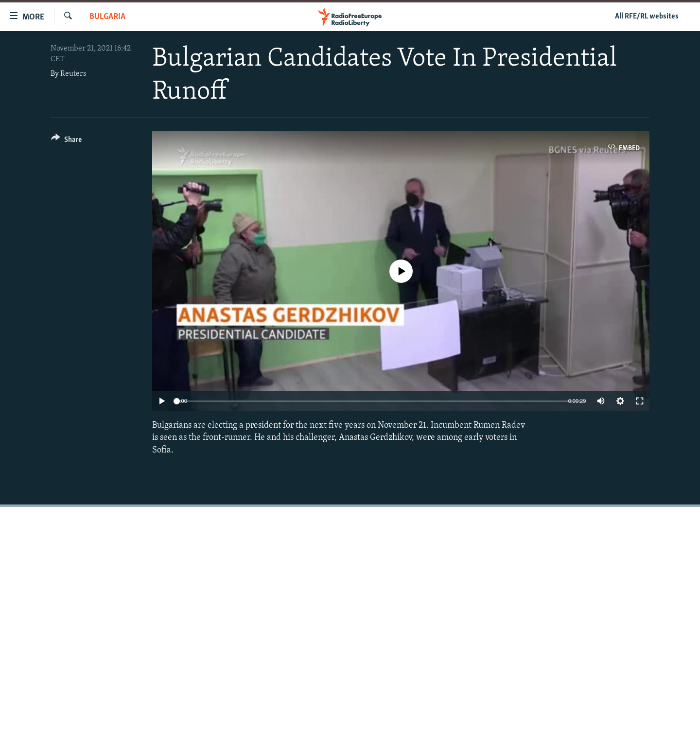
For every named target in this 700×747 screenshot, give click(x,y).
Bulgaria (107, 17)
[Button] (66, 141)
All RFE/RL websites (647, 17)
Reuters (73, 74)
